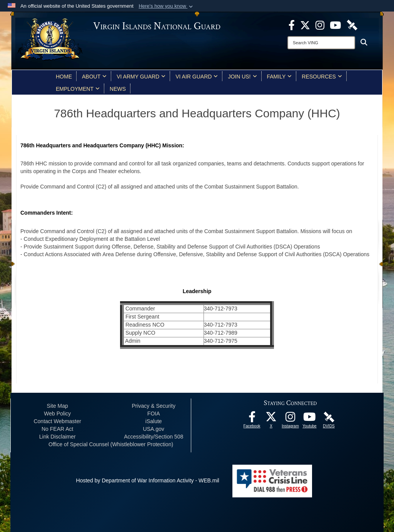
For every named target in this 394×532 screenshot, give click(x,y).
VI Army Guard (141, 77)
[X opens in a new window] (305, 25)
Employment (78, 89)
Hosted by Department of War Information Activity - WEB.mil (148, 480)
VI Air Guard (197, 77)
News (118, 89)
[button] (166, 6)
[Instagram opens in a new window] (320, 25)
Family (280, 77)
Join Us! (242, 77)
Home (64, 77)
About (94, 77)
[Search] (321, 43)
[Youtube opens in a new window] (335, 25)
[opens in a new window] (292, 25)
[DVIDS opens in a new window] (352, 25)
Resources (322, 77)
